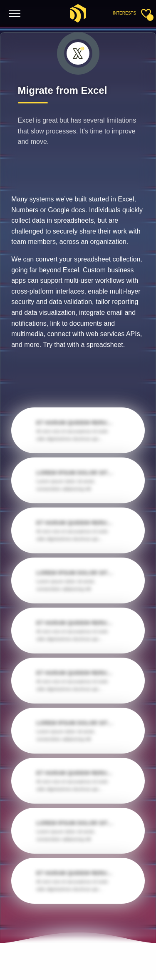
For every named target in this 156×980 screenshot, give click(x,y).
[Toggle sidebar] (146, 13)
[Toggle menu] (15, 14)
